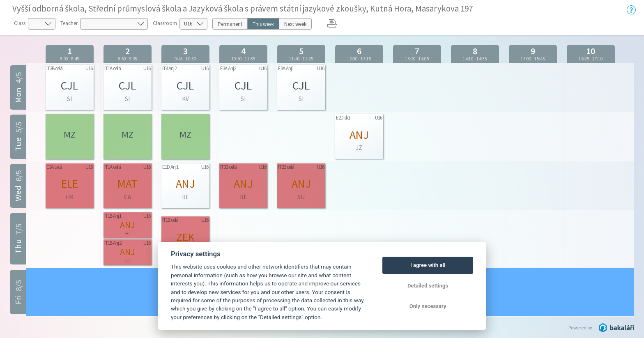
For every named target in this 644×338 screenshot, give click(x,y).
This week (263, 24)
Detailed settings (428, 286)
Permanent (230, 24)
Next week (295, 24)
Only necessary (428, 306)
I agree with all (428, 265)
